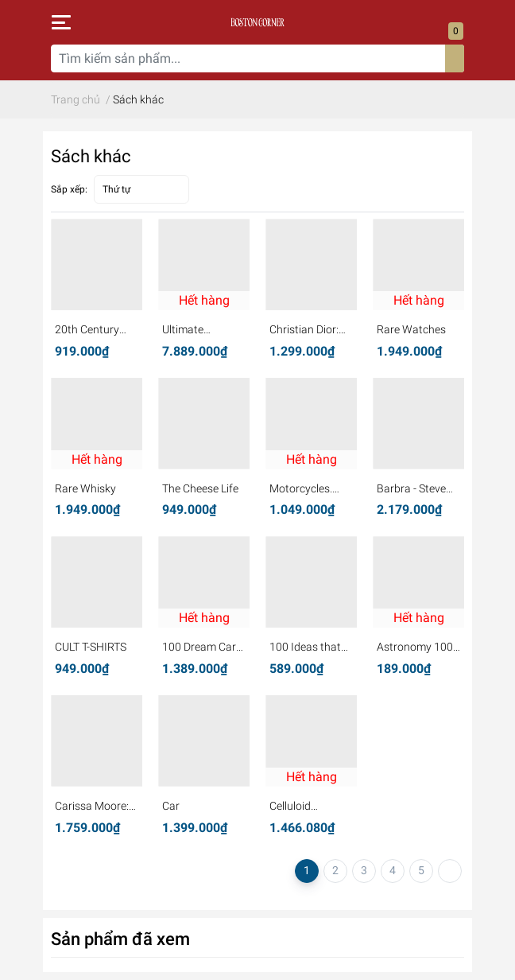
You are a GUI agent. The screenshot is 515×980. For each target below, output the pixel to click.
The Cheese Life (200, 488)
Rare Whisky (85, 488)
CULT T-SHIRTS (91, 647)
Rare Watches (411, 329)
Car (171, 806)
